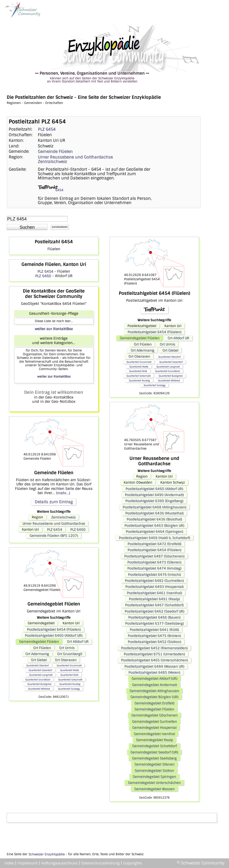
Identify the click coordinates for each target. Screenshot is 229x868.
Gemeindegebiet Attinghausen (154, 691)
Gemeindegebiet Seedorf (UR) (154, 752)
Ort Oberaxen (66, 660)
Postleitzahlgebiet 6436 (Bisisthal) (154, 519)
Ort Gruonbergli (70, 654)
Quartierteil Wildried (39, 689)
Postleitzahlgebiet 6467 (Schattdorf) (154, 605)
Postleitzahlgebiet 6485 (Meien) (154, 672)
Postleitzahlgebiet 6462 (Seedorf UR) (154, 611)
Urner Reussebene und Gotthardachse (75, 157)
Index (9, 863)
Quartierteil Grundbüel (38, 680)
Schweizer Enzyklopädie (47, 854)
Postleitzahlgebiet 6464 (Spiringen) (154, 532)
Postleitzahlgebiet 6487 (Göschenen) (154, 556)
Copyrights (133, 863)
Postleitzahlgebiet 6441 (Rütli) (154, 630)
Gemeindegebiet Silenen (154, 764)
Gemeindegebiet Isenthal (154, 734)
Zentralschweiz (52, 162)
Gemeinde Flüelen (55, 151)
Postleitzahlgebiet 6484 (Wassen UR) (154, 666)
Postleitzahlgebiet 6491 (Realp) (154, 599)
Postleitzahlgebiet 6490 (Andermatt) (154, 495)
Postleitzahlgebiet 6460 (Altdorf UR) (54, 635)
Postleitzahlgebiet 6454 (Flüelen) (54, 629)
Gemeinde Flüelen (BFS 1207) (54, 536)
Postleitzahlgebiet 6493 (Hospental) (154, 587)
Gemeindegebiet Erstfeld (154, 703)
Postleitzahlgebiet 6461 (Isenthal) (154, 593)
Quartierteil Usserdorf (40, 670)
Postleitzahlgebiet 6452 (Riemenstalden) (154, 648)
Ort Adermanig (37, 654)
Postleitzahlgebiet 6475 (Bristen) (154, 636)
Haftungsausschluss (59, 863)
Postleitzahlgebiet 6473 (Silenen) (154, 562)
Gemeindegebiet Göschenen (154, 715)
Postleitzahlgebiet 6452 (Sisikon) (154, 642)
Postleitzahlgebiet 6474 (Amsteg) (154, 568)
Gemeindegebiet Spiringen (154, 777)
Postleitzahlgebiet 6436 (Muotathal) (154, 513)
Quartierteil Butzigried (39, 684)
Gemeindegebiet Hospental (154, 728)
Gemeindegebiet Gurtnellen (154, 722)
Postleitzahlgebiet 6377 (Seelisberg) (154, 623)
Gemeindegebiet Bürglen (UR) (154, 697)
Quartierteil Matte (69, 670)
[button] (27, 227)
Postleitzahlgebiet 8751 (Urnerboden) (154, 654)
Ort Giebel (39, 660)
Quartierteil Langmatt (41, 675)
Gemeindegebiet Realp (154, 740)
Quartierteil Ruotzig (70, 684)
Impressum (28, 863)
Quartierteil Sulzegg (69, 689)
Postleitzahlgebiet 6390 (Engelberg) (154, 501)
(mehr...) (63, 493)
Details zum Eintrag (54, 502)
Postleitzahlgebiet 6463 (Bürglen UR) (154, 526)
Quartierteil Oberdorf (37, 665)
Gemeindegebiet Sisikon (154, 771)
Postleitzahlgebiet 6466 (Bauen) (154, 617)
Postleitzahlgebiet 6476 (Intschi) (154, 575)
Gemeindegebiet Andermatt (154, 685)
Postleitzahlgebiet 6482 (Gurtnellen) (154, 581)
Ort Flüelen (42, 648)
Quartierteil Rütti (69, 675)
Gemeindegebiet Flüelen (39, 642)
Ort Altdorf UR (78, 642)
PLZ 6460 (43, 276)
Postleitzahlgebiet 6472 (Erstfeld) (154, 544)
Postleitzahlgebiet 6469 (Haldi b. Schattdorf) (154, 538)
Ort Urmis (67, 648)
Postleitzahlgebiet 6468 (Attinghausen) (154, 507)
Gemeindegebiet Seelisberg (154, 758)
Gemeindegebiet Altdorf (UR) (154, 678)
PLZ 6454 (47, 129)
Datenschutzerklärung (100, 863)
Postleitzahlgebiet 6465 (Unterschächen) (154, 660)
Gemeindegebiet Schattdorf (154, 746)
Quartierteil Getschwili (70, 680)
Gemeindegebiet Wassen (154, 789)
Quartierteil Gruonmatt (69, 665)
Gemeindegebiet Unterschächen (154, 783)
